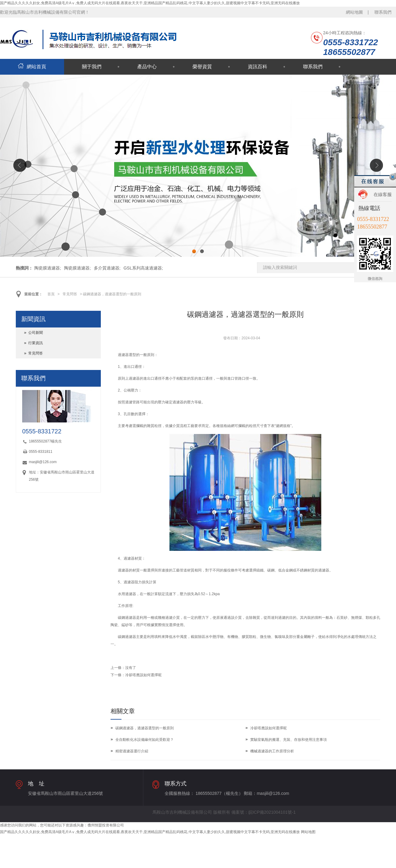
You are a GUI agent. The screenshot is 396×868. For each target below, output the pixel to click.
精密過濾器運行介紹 (132, 751)
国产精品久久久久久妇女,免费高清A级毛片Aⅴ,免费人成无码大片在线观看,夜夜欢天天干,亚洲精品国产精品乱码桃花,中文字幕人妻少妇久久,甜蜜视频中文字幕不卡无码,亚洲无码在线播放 (150, 3)
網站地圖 (354, 12)
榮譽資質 (202, 67)
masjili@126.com (43, 462)
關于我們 (92, 67)
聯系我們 (383, 12)
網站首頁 (32, 67)
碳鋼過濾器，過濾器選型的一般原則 (145, 728)
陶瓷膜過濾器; (48, 268)
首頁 (51, 294)
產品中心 (147, 67)
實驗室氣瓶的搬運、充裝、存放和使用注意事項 (288, 740)
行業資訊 (36, 343)
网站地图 (308, 832)
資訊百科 (258, 67)
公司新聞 (36, 333)
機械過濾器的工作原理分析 (272, 751)
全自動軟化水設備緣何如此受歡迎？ (145, 740)
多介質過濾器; (107, 268)
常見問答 (70, 294)
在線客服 (383, 194)
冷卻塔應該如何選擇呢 (143, 675)
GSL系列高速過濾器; (143, 268)
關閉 (393, 177)
